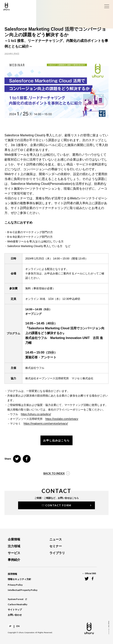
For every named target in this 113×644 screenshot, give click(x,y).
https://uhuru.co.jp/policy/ (36, 414)
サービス (14, 553)
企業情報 (14, 539)
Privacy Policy (15, 585)
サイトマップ (15, 610)
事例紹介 (14, 560)
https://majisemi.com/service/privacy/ (46, 424)
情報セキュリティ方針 (19, 579)
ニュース (56, 539)
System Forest (17, 599)
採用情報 (12, 574)
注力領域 (14, 546)
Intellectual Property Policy (23, 590)
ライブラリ (57, 553)
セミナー (56, 546)
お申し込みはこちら (56, 440)
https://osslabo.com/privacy (62, 419)
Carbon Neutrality (18, 604)
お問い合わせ (15, 615)
